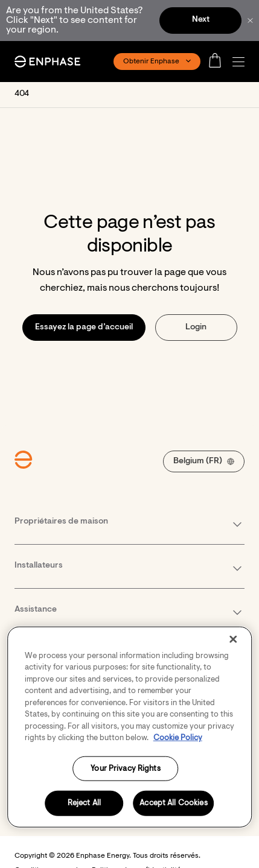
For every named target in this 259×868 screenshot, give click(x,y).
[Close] (233, 639)
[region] (130, 727)
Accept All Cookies (173, 803)
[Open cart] (219, 62)
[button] (241, 62)
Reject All (84, 803)
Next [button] (201, 20)
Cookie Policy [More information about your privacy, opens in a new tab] (178, 738)
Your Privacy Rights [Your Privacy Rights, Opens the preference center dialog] (125, 768)
